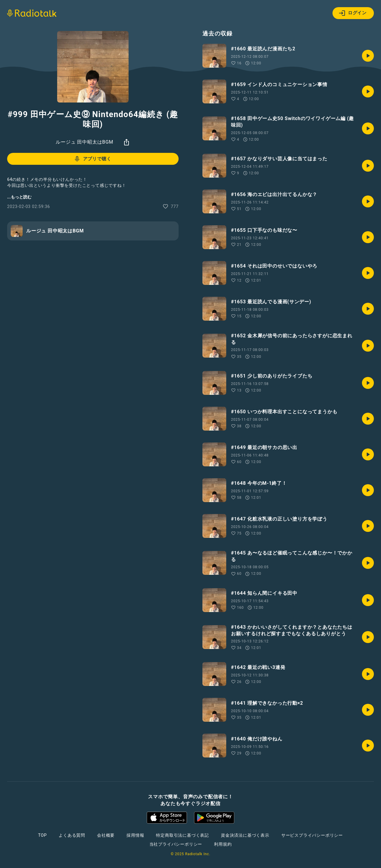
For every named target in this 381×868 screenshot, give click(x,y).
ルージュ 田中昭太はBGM (84, 142)
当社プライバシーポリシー (176, 844)
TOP (42, 835)
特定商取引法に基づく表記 (182, 835)
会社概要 (106, 835)
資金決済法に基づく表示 (245, 835)
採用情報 (135, 835)
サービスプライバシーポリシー (312, 835)
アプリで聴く (92, 159)
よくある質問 (72, 835)
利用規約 (223, 844)
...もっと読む (19, 197)
